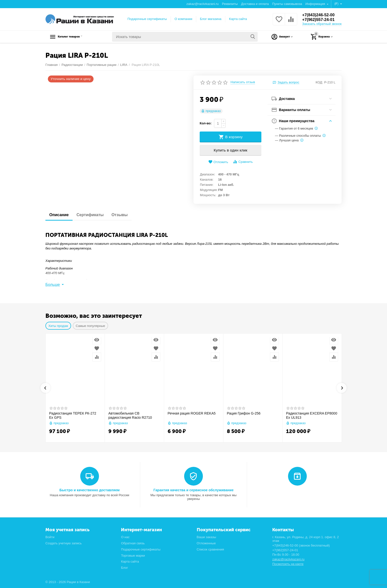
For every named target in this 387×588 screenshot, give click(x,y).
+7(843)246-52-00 (320, 15)
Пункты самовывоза (287, 4)
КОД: (319, 82)
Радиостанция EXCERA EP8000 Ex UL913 (312, 415)
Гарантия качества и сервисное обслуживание (193, 490)
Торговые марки (133, 556)
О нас (125, 537)
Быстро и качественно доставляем (90, 490)
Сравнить (243, 162)
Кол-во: (206, 123)
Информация (316, 4)
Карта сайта (238, 19)
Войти (50, 537)
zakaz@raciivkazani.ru (202, 4)
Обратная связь (133, 543)
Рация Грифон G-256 (244, 413)
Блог (124, 568)
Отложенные (206, 543)
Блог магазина (211, 19)
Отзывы (125, 215)
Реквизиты (230, 4)
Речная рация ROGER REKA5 (192, 413)
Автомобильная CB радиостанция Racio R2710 (130, 415)
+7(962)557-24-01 (320, 20)
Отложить (218, 162)
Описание (60, 215)
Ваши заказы (206, 537)
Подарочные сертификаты (147, 19)
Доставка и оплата (255, 4)
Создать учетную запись (64, 543)
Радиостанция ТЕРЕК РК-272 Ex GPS (73, 415)
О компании (183, 19)
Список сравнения (210, 549)
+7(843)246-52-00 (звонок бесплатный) (301, 545)
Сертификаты (93, 215)
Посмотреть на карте (288, 564)
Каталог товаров (76, 37)
